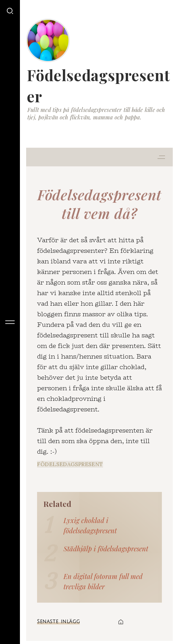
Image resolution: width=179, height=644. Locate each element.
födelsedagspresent (70, 464)
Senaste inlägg (58, 622)
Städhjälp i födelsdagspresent (106, 549)
